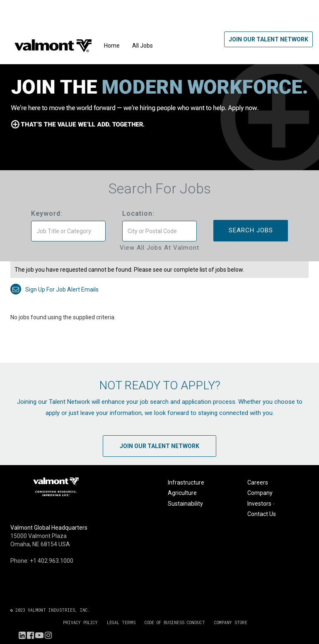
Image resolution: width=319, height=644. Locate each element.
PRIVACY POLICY (80, 623)
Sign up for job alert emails (54, 289)
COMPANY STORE (231, 623)
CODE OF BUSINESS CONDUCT (175, 623)
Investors (262, 504)
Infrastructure (186, 482)
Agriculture (182, 493)
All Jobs (143, 46)
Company (260, 493)
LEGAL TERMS (121, 623)
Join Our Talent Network (268, 39)
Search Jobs (251, 230)
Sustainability (185, 504)
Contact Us (262, 514)
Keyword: (47, 213)
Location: (138, 213)
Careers (258, 482)
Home (112, 46)
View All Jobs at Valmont (159, 248)
